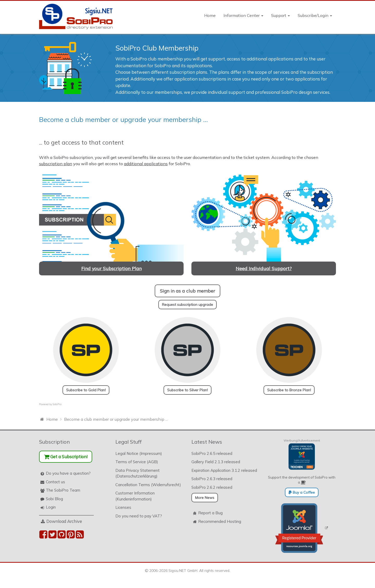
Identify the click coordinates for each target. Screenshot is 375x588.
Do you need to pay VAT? (139, 516)
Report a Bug (210, 513)
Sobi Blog (54, 499)
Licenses (123, 507)
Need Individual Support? (264, 268)
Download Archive (64, 521)
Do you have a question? (68, 473)
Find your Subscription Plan (111, 268)
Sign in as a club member (187, 291)
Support (280, 15)
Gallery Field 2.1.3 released (216, 462)
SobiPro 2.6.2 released (212, 487)
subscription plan (56, 164)
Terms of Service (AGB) (137, 462)
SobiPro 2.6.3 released (212, 479)
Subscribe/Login (315, 15)
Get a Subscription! (66, 457)
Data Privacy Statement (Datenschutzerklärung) (137, 473)
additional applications (146, 164)
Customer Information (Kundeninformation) (135, 496)
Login (51, 507)
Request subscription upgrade (187, 305)
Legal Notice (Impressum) (139, 453)
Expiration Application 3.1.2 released (224, 470)
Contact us (55, 482)
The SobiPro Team (63, 490)
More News (205, 498)
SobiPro (57, 404)
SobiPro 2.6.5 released (212, 453)
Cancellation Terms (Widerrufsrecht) (148, 485)
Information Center (243, 15)
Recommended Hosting (220, 521)
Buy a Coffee (302, 492)
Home (210, 15)
